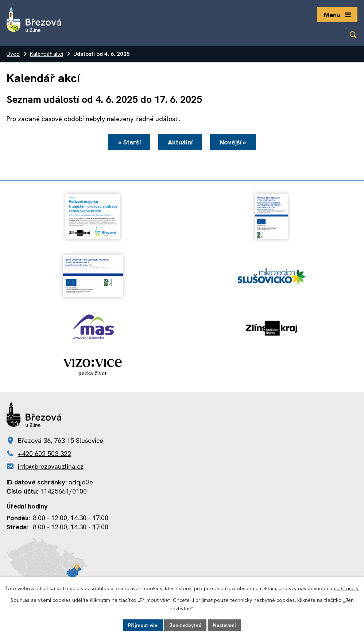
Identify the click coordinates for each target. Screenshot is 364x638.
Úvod (13, 54)
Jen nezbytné (185, 625)
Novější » (234, 142)
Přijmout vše (142, 625)
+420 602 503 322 (44, 454)
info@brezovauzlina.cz (51, 466)
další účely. (347, 588)
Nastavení (225, 625)
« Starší (128, 142)
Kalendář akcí (47, 54)
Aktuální (180, 142)
